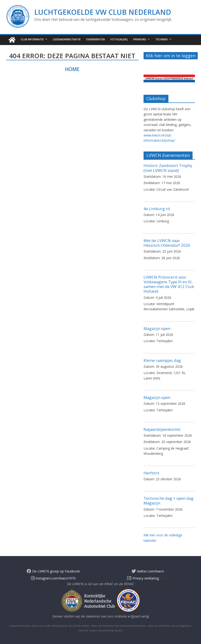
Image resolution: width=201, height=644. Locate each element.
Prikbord (140, 39)
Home (72, 69)
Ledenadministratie (67, 39)
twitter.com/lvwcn (148, 571)
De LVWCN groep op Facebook (53, 571)
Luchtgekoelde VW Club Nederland (103, 12)
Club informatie (32, 39)
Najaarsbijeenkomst (162, 429)
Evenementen (96, 39)
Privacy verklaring (143, 578)
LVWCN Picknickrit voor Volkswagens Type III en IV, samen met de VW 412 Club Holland (169, 284)
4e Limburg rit (157, 209)
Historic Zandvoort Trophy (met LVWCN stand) (168, 168)
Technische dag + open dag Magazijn (169, 501)
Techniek (161, 39)
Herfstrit (151, 473)
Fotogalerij (119, 39)
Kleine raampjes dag (162, 360)
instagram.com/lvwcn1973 (53, 578)
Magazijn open (157, 328)
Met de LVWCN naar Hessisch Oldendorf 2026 (167, 243)
